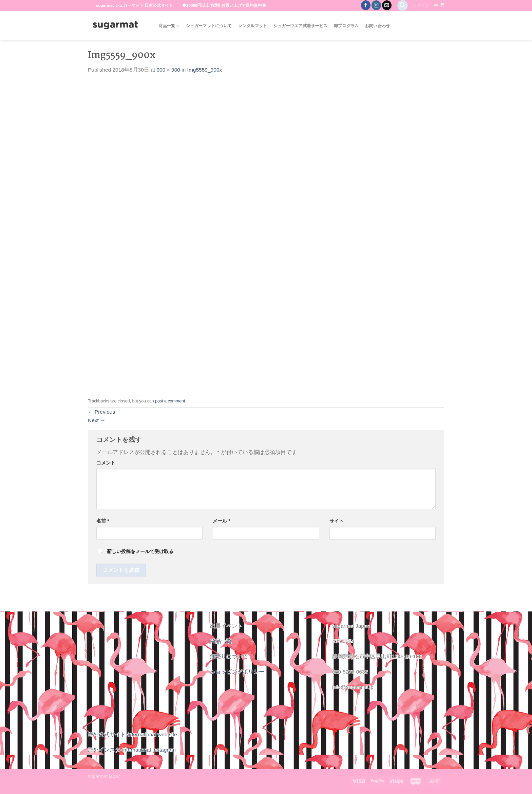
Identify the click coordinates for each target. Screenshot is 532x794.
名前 (103, 521)
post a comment (170, 401)
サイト (337, 521)
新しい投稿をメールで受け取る (140, 551)
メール (221, 521)
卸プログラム (346, 26)
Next (97, 420)
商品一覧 (169, 26)
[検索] (403, 5)
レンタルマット (253, 26)
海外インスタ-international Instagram (132, 750)
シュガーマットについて (209, 26)
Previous (101, 412)
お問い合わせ (378, 26)
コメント (106, 463)
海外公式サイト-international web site (132, 734)
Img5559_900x (205, 70)
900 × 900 (168, 70)
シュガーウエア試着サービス (300, 26)
